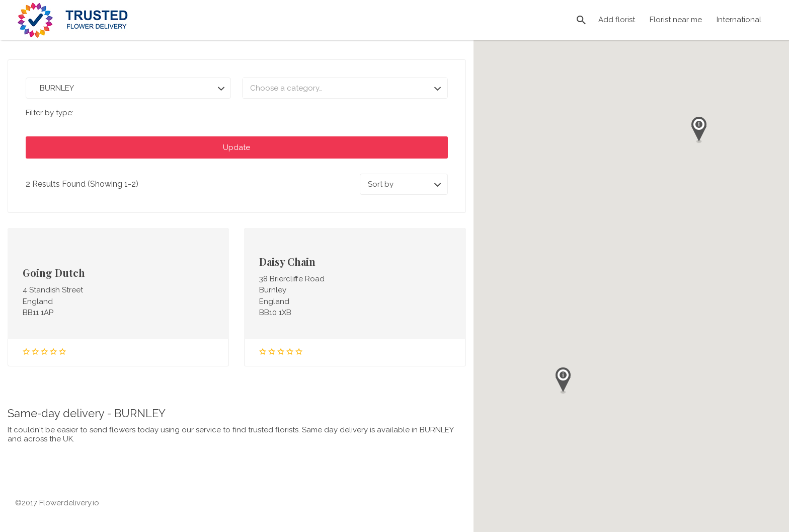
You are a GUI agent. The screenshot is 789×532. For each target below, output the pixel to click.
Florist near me (676, 20)
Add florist (617, 20)
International (739, 20)
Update (236, 147)
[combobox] (345, 88)
